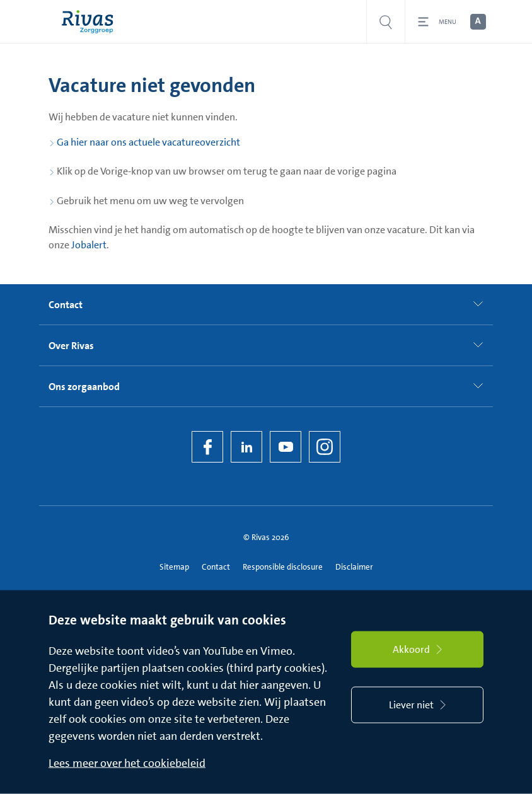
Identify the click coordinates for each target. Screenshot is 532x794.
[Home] (90, 22)
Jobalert (89, 245)
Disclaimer (354, 567)
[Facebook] (207, 447)
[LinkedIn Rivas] (246, 447)
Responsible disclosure (283, 567)
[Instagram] (325, 447)
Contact (216, 567)
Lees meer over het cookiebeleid (127, 763)
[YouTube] (286, 447)
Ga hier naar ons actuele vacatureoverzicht (148, 142)
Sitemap (174, 567)
